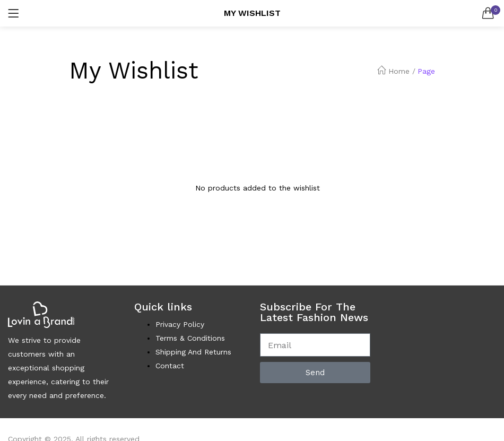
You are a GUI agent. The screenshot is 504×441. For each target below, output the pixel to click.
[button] (488, 13)
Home (393, 71)
